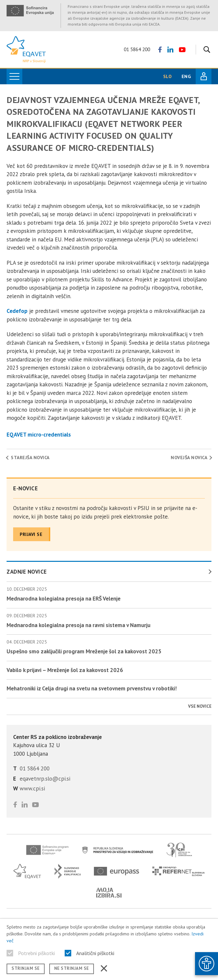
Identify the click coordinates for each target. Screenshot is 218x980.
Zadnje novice (27, 572)
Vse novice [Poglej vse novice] (200, 706)
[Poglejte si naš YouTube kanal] (182, 50)
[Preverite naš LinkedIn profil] (170, 50)
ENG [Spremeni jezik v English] (186, 76)
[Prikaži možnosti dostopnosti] (207, 964)
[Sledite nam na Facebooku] (160, 50)
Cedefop (17, 311)
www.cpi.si (32, 788)
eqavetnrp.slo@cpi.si (45, 779)
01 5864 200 (137, 49)
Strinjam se (26, 968)
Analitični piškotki (95, 953)
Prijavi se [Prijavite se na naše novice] (31, 534)
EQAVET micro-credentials (39, 435)
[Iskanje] (205, 50)
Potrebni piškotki (36, 953)
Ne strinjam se (72, 968)
